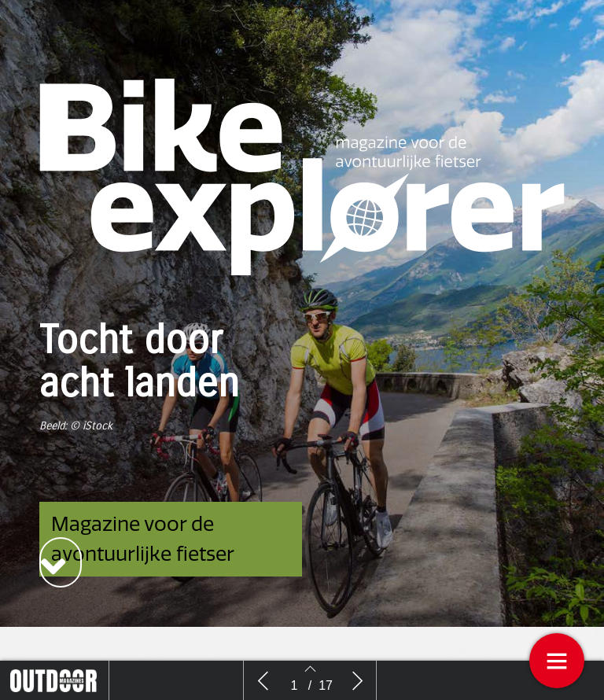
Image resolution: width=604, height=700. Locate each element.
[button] (61, 562)
